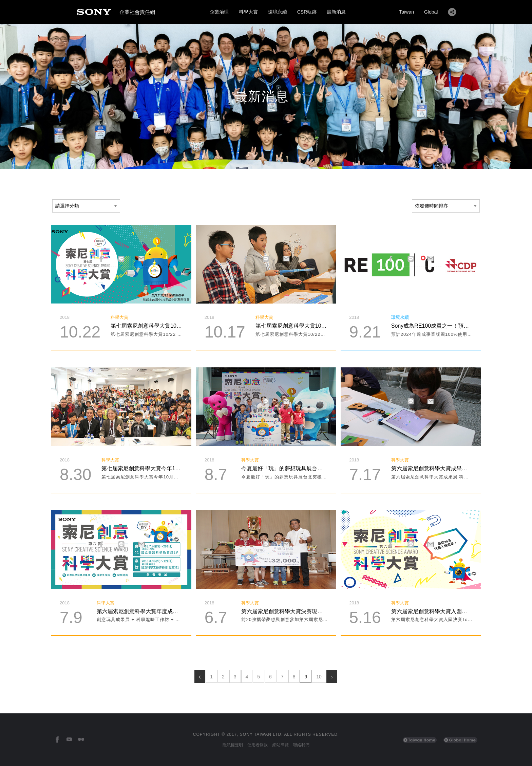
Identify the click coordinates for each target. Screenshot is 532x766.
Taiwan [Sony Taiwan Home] (406, 12)
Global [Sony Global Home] (431, 12)
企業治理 (219, 12)
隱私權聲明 (233, 745)
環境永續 (278, 12)
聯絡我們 (301, 745)
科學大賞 (248, 12)
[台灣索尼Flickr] (81, 740)
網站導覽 (281, 745)
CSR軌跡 (307, 12)
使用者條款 (258, 745)
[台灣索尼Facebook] (57, 740)
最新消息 (336, 12)
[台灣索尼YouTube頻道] (69, 740)
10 (319, 677)
